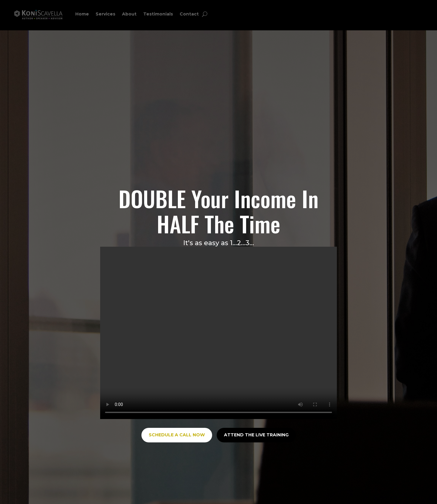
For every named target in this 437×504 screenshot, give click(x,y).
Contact (189, 14)
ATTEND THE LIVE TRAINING (256, 435)
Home (82, 14)
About (129, 14)
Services (105, 14)
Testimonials (158, 14)
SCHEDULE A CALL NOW (177, 435)
